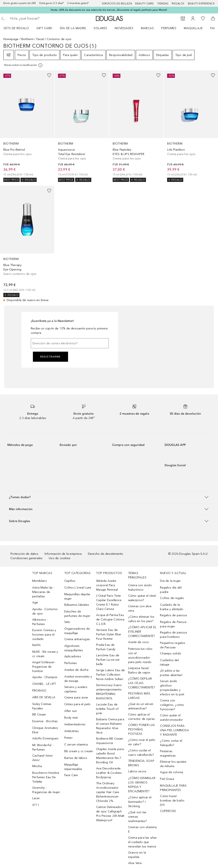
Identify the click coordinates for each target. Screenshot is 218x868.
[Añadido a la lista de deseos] (49, 75)
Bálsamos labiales (77, 605)
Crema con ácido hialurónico (140, 587)
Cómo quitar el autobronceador (171, 718)
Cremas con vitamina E (143, 829)
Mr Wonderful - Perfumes (43, 747)
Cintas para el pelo (77, 704)
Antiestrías (72, 731)
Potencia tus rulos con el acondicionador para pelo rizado (140, 655)
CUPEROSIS (168, 811)
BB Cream (39, 715)
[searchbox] (40, 18)
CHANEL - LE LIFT (44, 684)
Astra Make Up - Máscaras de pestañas (43, 592)
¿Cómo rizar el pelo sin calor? (142, 742)
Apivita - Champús (45, 677)
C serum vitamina (76, 745)
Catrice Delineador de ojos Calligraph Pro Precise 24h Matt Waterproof (110, 814)
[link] (27, 126)
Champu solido (171, 653)
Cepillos (70, 581)
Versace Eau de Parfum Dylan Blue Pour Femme (109, 634)
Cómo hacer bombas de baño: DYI (172, 801)
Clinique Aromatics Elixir (45, 730)
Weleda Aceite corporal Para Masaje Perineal (107, 585)
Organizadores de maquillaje (77, 631)
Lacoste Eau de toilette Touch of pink (107, 709)
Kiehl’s (36, 645)
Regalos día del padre (171, 590)
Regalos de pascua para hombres (173, 635)
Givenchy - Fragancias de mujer (46, 790)
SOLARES (100, 28)
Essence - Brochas (45, 721)
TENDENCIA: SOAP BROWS (141, 763)
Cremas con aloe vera (140, 608)
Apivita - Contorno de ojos (45, 611)
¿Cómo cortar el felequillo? (171, 743)
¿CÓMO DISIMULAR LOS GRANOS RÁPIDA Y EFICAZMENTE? (142, 785)
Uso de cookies (60, 558)
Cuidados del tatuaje (169, 662)
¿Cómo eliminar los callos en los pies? (141, 619)
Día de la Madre (73, 28)
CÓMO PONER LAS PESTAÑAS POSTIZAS (142, 729)
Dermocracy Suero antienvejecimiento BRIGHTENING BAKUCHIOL (109, 692)
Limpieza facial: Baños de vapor (139, 670)
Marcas (147, 28)
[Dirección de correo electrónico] (70, 343)
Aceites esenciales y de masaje (78, 679)
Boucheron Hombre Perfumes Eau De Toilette (46, 777)
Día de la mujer (170, 581)
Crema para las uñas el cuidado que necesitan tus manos (143, 842)
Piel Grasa (167, 779)
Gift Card (44, 28)
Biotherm (28, 39)
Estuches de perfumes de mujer (77, 614)
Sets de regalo (16, 28)
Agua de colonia (172, 772)
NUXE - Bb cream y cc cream (45, 654)
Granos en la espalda (137, 855)
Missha (37, 766)
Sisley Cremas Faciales (42, 706)
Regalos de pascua (173, 615)
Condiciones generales (26, 558)
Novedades (124, 28)
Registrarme (50, 357)
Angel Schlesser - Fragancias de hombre (44, 667)
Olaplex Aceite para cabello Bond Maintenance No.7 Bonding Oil (110, 756)
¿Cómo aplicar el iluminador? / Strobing (140, 802)
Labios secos (137, 771)
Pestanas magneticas (168, 753)
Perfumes (169, 28)
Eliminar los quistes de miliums (173, 764)
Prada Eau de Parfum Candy (106, 647)
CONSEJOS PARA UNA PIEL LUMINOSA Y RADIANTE (174, 730)
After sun (71, 711)
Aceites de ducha (76, 670)
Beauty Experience (201, 4)
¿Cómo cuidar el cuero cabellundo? (141, 753)
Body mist (71, 718)
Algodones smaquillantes (74, 648)
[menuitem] (19, 28)
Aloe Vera (135, 863)
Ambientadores (75, 724)
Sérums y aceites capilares (76, 689)
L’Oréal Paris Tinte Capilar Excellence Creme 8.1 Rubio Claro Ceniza (109, 602)
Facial (40, 39)
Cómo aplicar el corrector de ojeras (142, 717)
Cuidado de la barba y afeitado (172, 607)
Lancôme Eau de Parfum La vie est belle (108, 660)
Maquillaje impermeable (73, 767)
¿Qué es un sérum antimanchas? (141, 706)
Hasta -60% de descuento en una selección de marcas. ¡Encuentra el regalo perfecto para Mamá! (109, 10)
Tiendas (163, 4)
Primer (68, 738)
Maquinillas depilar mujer (77, 597)
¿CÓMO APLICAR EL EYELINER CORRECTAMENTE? (142, 632)
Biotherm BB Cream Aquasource (110, 741)
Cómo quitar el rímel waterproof (142, 598)
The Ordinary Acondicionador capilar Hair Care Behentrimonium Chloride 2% (108, 792)
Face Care (71, 775)
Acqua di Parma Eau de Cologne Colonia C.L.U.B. (110, 619)
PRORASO (39, 691)
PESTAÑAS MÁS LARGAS (139, 696)
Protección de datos (24, 554)
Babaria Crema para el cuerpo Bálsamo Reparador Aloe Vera (110, 726)
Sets (67, 622)
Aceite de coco (139, 642)
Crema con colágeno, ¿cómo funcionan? (172, 705)
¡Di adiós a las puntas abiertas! (171, 673)
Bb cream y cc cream (79, 751)
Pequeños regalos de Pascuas (173, 645)
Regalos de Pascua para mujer (173, 624)
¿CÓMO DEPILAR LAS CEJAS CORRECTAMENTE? (142, 683)
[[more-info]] (24, 65)
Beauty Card (145, 4)
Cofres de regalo (172, 598)
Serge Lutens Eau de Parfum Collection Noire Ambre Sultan (110, 675)
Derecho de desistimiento (106, 554)
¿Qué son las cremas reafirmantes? (137, 817)
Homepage (11, 39)
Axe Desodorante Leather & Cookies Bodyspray (109, 773)
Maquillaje (193, 28)
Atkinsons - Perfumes (40, 622)
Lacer (36, 798)
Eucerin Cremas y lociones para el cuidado (44, 635)
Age (35, 602)
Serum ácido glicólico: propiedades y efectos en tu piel (172, 688)
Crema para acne (76, 698)
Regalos (178, 4)
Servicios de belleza (117, 4)
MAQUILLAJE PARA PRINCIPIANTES (173, 788)
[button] (109, 497)
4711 (36, 805)
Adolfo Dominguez (45, 738)
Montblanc (40, 581)
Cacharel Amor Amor (43, 758)
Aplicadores (73, 656)
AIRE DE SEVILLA (44, 697)
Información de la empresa (63, 554)
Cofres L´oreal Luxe (78, 588)
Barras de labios (76, 758)
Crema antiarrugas (77, 639)
